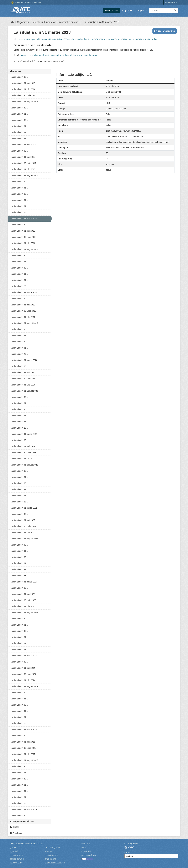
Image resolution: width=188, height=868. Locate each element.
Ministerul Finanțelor (44, 22)
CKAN (129, 847)
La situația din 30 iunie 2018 (23, 237)
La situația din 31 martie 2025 (24, 729)
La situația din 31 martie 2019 (24, 292)
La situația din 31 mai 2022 (23, 520)
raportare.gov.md (53, 847)
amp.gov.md (51, 859)
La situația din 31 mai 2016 (23, 83)
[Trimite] (175, 11)
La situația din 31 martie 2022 (24, 508)
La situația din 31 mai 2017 (23, 157)
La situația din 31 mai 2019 (23, 305)
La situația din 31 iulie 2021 (23, 459)
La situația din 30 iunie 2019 (23, 311)
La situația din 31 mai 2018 (23, 231)
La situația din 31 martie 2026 (24, 810)
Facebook (16, 833)
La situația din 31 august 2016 (24, 102)
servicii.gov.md (17, 855)
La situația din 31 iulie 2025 (23, 754)
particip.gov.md (17, 859)
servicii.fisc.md (52, 855)
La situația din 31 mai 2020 (23, 372)
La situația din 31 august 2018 (24, 249)
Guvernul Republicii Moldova (26, 2)
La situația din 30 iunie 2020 (23, 379)
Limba (127, 852)
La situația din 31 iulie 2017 (23, 169)
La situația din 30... (19, 77)
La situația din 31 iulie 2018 (23, 243)
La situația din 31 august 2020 (24, 391)
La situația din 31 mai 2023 (23, 594)
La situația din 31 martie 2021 (24, 434)
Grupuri (140, 11)
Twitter (15, 827)
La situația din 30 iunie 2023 (23, 600)
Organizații (127, 11)
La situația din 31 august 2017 (24, 175)
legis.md (49, 851)
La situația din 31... (19, 114)
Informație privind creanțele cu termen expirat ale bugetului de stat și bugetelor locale (59, 55)
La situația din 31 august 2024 (24, 686)
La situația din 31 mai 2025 (23, 742)
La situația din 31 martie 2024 (24, 656)
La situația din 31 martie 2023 (24, 582)
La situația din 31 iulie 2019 (23, 317)
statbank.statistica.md (55, 863)
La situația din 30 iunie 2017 (23, 163)
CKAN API (86, 851)
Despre (86, 844)
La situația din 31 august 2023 (24, 613)
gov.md (13, 847)
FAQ (84, 847)
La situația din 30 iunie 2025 (23, 748)
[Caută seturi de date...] (164, 11)
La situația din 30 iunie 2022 (23, 526)
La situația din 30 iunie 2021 (23, 452)
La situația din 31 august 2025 (24, 760)
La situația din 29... (19, 354)
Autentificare (171, 2)
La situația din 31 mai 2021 (23, 446)
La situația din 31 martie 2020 (24, 360)
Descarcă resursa (165, 31)
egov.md (14, 851)
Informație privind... (70, 22)
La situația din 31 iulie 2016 (23, 89)
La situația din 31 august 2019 (24, 323)
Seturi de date (111, 11)
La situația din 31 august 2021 (24, 465)
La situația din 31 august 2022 (24, 539)
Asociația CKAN (89, 855)
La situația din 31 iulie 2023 (23, 606)
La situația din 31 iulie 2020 (23, 385)
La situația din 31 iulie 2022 (23, 532)
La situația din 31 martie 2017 (24, 145)
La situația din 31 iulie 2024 (23, 680)
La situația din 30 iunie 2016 (23, 95)
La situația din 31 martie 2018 (101, 22)
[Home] (12, 22)
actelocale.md (16, 863)
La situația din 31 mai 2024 (23, 668)
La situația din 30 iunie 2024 (23, 674)
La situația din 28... (19, 139)
